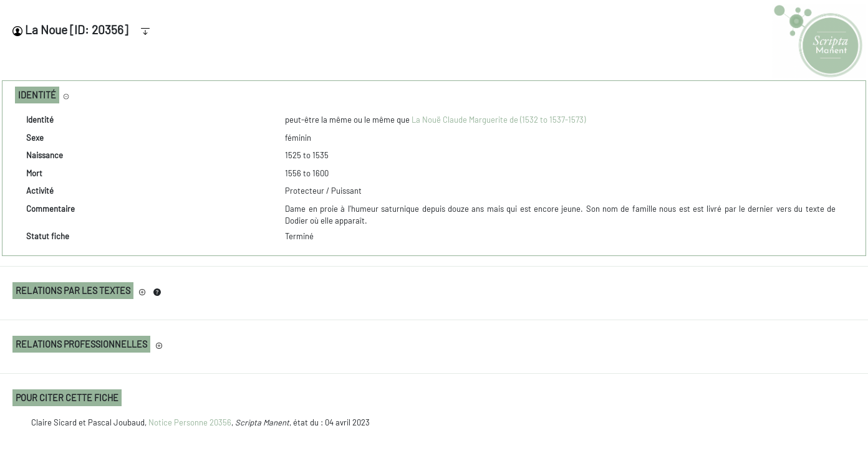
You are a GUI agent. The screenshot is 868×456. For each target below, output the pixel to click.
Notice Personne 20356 (190, 422)
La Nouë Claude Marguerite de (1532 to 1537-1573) (499, 120)
